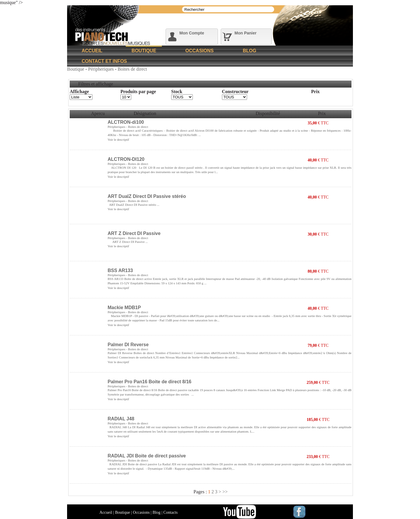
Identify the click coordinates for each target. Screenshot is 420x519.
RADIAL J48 (121, 419)
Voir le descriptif (118, 140)
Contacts (170, 512)
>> (225, 492)
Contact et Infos (104, 61)
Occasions (200, 51)
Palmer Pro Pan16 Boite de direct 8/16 (149, 382)
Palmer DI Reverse (128, 345)
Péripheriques (101, 69)
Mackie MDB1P (124, 308)
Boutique (144, 51)
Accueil (92, 51)
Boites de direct (132, 69)
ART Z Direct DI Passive (134, 233)
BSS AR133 (120, 270)
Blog (249, 51)
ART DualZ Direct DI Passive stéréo (147, 196)
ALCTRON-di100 (126, 122)
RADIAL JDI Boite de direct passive (147, 456)
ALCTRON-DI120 (126, 159)
